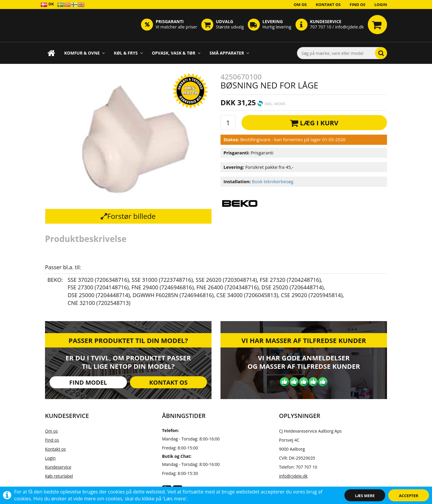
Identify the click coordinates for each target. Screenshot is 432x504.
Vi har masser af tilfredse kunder (304, 340)
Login (381, 4)
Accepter (409, 496)
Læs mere (365, 496)
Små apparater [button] (229, 53)
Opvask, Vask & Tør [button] (176, 53)
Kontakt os (328, 4)
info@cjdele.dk (293, 476)
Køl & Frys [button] (128, 53)
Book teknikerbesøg (273, 181)
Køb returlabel (59, 476)
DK (47, 4)
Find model (88, 382)
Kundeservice (58, 467)
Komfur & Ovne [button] (84, 53)
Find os (358, 4)
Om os (300, 4)
